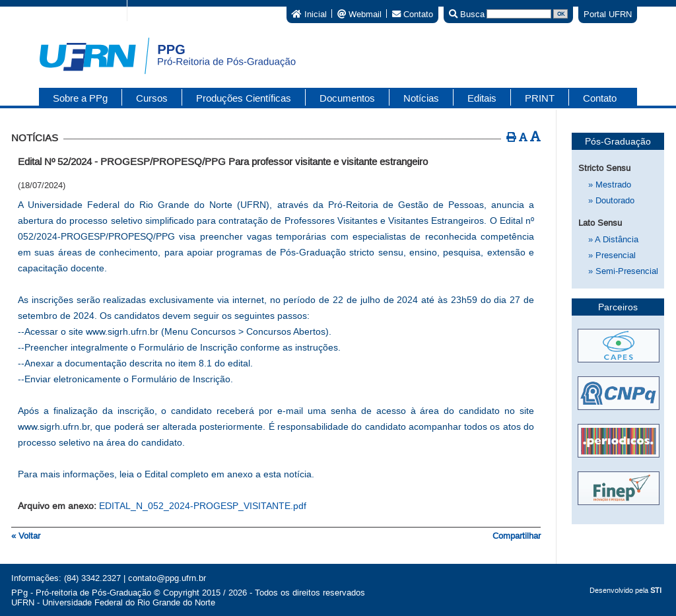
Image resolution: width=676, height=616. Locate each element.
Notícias (421, 98)
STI (656, 590)
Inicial (309, 14)
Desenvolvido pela (625, 590)
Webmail (359, 14)
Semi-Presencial (623, 271)
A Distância (613, 239)
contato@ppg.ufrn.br (167, 578)
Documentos (347, 98)
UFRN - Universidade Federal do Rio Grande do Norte (113, 602)
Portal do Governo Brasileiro (60, 10)
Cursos (152, 98)
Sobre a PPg (80, 98)
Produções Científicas (244, 98)
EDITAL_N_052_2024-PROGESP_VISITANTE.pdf (203, 506)
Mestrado (610, 185)
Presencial (612, 255)
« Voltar (26, 536)
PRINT (540, 98)
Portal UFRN (608, 14)
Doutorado (611, 200)
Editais (482, 98)
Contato (413, 14)
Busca (467, 14)
